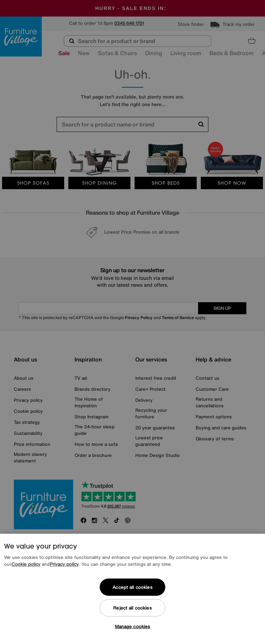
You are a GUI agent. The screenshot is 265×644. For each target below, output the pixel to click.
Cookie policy (26, 564)
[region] (132, 589)
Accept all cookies (132, 587)
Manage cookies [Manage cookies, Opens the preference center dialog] (133, 627)
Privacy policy (64, 564)
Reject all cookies (132, 608)
